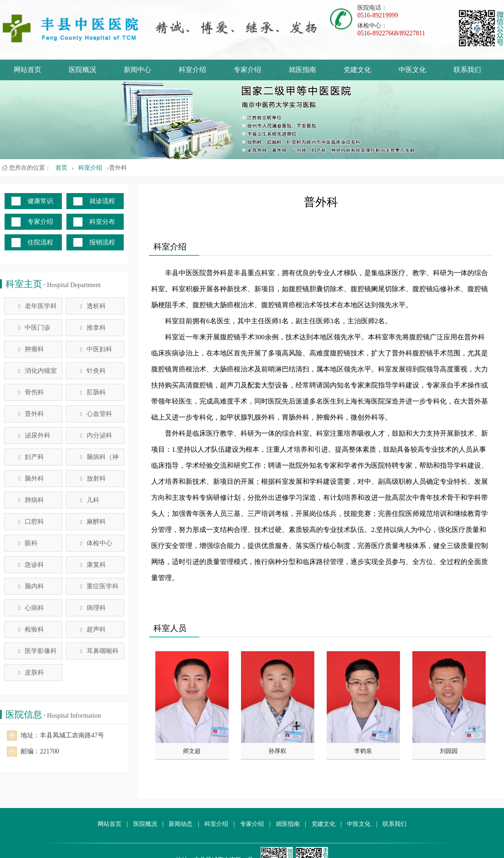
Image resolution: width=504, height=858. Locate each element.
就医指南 (302, 70)
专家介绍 (247, 70)
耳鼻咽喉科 (99, 651)
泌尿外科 (34, 435)
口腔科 (31, 522)
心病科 (31, 608)
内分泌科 (96, 435)
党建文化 (357, 70)
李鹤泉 (363, 751)
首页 (61, 168)
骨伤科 (31, 392)
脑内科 (31, 586)
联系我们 (467, 70)
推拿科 (93, 328)
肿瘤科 (31, 349)
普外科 (31, 414)
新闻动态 (181, 824)
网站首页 (27, 70)
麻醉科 (93, 522)
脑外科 (31, 479)
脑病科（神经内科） (99, 459)
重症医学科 (99, 586)
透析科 (93, 306)
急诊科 (31, 565)
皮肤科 (31, 673)
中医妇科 (96, 349)
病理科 (93, 608)
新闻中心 (137, 70)
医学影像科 (38, 651)
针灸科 (93, 371)
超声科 (93, 629)
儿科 (90, 500)
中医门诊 (34, 328)
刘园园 (449, 751)
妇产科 (31, 457)
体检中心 (96, 543)
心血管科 (96, 414)
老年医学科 (38, 306)
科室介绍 (192, 70)
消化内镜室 (38, 371)
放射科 (93, 479)
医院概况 (82, 70)
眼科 (28, 543)
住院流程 (40, 242)
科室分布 (102, 222)
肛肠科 (93, 392)
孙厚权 (277, 751)
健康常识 (40, 201)
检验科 (31, 629)
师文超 (192, 751)
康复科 (93, 565)
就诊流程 (102, 201)
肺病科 (31, 500)
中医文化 (412, 70)
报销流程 (102, 242)
